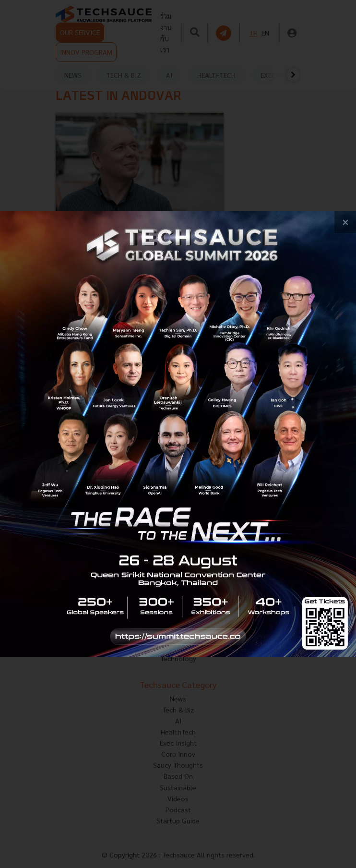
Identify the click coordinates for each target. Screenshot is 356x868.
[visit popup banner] (178, 434)
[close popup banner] (345, 222)
